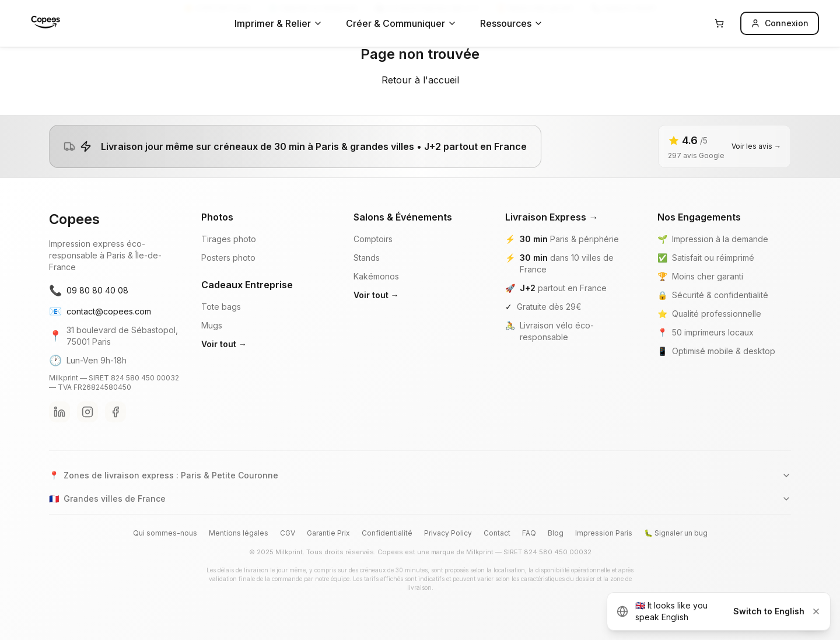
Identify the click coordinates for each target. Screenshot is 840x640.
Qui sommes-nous (165, 533)
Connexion (780, 23)
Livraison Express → (552, 217)
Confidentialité (387, 533)
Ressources (512, 23)
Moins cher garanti (708, 276)
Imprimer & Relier (279, 23)
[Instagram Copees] (87, 412)
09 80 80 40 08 (89, 291)
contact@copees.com (100, 312)
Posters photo (228, 258)
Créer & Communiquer (401, 23)
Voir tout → (224, 344)
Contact (497, 533)
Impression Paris (604, 533)
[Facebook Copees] (116, 412)
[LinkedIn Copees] (60, 412)
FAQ (529, 533)
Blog (556, 533)
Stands (367, 258)
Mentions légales (239, 533)
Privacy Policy (448, 533)
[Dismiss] (816, 611)
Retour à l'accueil (420, 80)
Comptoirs (373, 239)
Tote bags (221, 307)
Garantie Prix (328, 533)
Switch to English (769, 611)
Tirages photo (229, 239)
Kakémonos (376, 276)
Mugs (212, 325)
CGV (288, 533)
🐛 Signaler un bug (676, 533)
